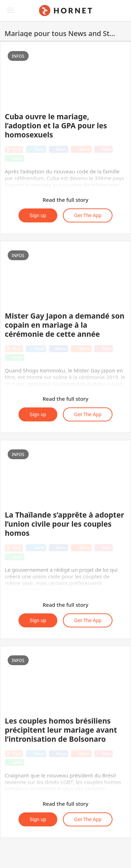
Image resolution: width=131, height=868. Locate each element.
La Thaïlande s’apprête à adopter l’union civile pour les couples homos (64, 524)
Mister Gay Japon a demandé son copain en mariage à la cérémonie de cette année (65, 325)
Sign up (38, 215)
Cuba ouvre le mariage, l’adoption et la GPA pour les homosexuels (56, 126)
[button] (123, 34)
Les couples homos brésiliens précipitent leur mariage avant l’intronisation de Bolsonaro (61, 730)
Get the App (88, 215)
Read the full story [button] (65, 200)
